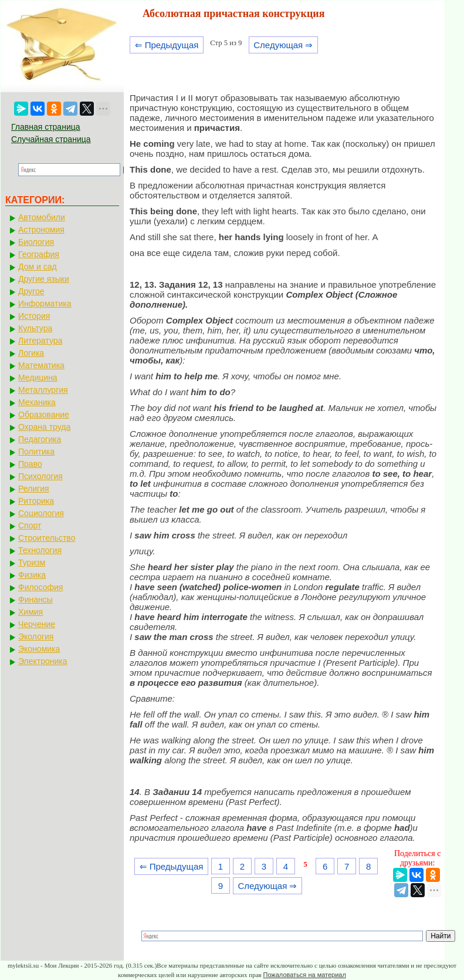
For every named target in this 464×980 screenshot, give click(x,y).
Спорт (30, 526)
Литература (40, 341)
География (39, 254)
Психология (40, 476)
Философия (40, 587)
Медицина (38, 378)
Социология (41, 513)
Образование (44, 415)
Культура (35, 328)
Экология (36, 637)
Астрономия (41, 230)
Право (30, 464)
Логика (31, 353)
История (34, 316)
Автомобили (42, 217)
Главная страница (46, 127)
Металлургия (43, 390)
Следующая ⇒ (283, 45)
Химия (31, 612)
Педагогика (40, 439)
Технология (40, 550)
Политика (36, 452)
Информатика (45, 304)
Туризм (32, 563)
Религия (34, 489)
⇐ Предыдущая (167, 45)
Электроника (43, 661)
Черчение (37, 624)
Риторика (36, 501)
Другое (31, 291)
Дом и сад (38, 267)
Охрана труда (44, 427)
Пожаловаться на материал (304, 975)
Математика (41, 365)
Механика (37, 402)
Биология (36, 242)
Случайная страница (51, 139)
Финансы (35, 600)
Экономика (39, 649)
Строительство (47, 538)
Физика (32, 575)
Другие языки (44, 279)
